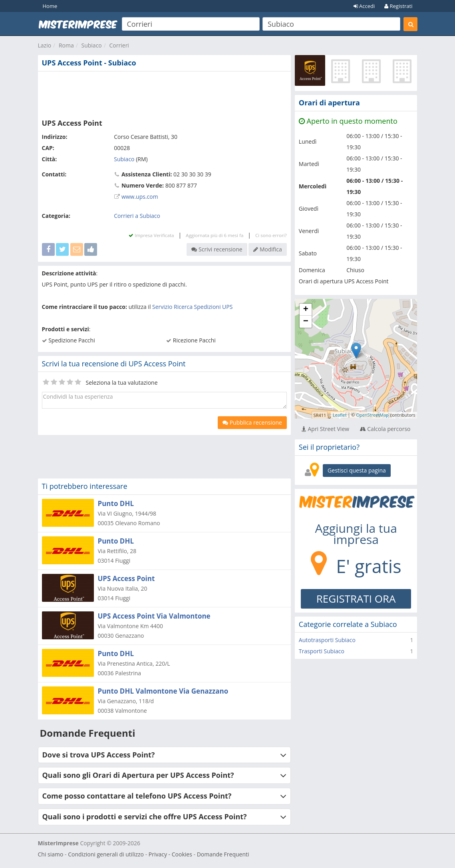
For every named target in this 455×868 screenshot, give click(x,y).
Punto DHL (116, 503)
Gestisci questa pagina (357, 470)
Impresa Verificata (151, 235)
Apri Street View (325, 429)
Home (50, 6)
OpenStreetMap (372, 415)
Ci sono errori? (271, 235)
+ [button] (306, 310)
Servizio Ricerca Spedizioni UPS (192, 307)
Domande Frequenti (223, 854)
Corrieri (119, 45)
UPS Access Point (126, 578)
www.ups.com (140, 197)
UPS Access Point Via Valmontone (154, 616)
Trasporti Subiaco (322, 651)
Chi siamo (51, 854)
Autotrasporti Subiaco (327, 640)
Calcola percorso (385, 429)
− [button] (306, 322)
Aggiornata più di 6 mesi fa (215, 235)
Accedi (364, 6)
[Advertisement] (164, 93)
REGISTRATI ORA (356, 599)
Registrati (398, 6)
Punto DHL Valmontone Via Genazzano (163, 691)
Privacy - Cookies (170, 854)
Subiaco (91, 45)
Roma (66, 45)
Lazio (45, 45)
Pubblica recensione (252, 422)
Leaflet (340, 415)
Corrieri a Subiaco (137, 216)
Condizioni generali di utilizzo (106, 854)
